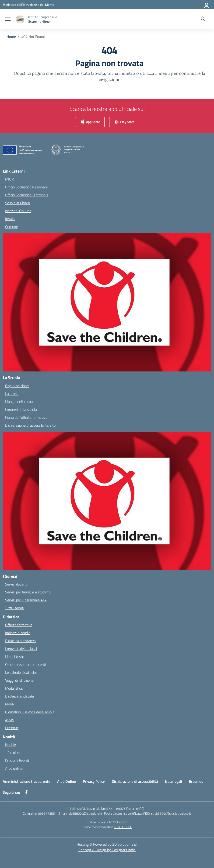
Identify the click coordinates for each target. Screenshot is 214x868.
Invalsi (10, 219)
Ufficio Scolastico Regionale (26, 187)
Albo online (14, 768)
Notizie (11, 745)
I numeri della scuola (21, 409)
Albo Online (67, 781)
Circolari (14, 752)
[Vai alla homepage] (43, 19)
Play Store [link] (124, 122)
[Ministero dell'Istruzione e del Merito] (28, 5)
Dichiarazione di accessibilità (135, 781)
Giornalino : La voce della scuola (30, 712)
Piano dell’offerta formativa (26, 417)
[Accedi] (207, 5)
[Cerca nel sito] (203, 19)
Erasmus (12, 728)
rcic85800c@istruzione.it (85, 813)
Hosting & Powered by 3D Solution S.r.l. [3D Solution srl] (107, 844)
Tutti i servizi (15, 608)
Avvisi (10, 720)
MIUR (9, 179)
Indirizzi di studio (18, 633)
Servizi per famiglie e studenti (28, 592)
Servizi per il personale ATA (26, 600)
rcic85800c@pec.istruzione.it (171, 813)
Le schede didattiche (21, 672)
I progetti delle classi (21, 649)
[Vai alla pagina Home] (11, 37)
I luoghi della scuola (20, 402)
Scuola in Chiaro (18, 203)
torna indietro (121, 73)
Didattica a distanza (20, 641)
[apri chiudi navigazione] (8, 19)
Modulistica (14, 688)
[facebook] (26, 792)
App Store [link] (90, 122)
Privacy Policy (94, 781)
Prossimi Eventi (17, 760)
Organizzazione (17, 386)
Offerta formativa (19, 625)
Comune (12, 227)
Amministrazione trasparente (26, 781)
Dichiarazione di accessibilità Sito (30, 425)
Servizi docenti (16, 584)
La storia (12, 394)
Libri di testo (15, 657)
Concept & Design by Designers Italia (107, 850)
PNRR (10, 704)
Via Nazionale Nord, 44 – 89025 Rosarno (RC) (113, 808)
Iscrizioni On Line (18, 211)
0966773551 (47, 813)
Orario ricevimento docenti (26, 664)
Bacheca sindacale (19, 696)
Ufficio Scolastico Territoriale (27, 195)
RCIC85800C (123, 827)
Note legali (174, 781)
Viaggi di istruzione (19, 680)
